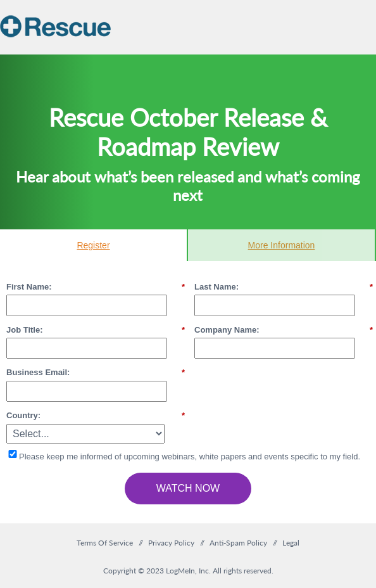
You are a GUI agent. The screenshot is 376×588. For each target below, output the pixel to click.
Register (93, 245)
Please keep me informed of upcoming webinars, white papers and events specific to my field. (190, 457)
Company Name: (284, 330)
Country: (96, 416)
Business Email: (96, 373)
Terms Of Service (105, 543)
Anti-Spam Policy (238, 543)
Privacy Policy (171, 543)
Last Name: (284, 287)
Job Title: (96, 330)
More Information (282, 245)
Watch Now (188, 488)
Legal (291, 543)
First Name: (96, 287)
